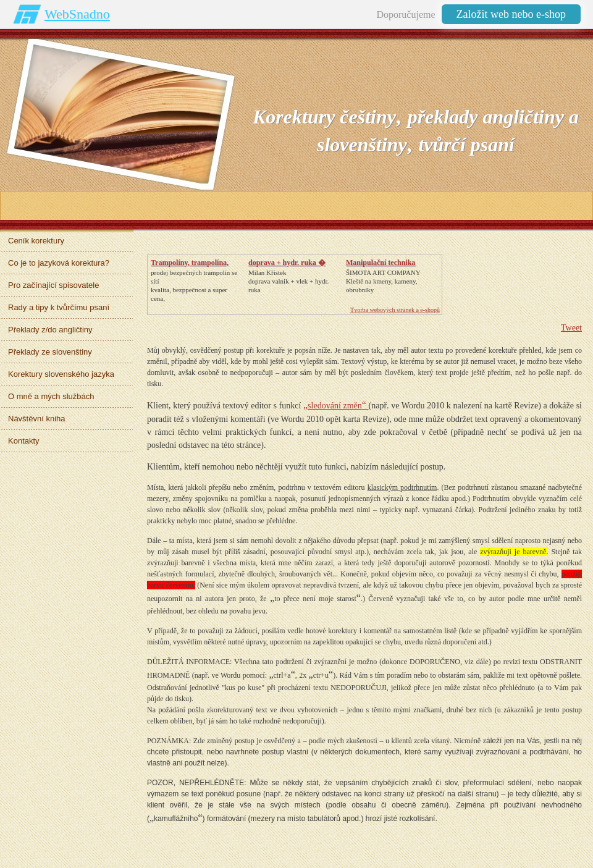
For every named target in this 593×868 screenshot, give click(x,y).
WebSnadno (77, 14)
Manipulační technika (381, 263)
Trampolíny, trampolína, (190, 263)
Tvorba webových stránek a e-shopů (395, 310)
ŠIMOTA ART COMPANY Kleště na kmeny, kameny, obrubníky (383, 281)
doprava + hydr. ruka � (287, 263)
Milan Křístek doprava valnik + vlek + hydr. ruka (288, 281)
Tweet (571, 328)
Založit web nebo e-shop (511, 14)
